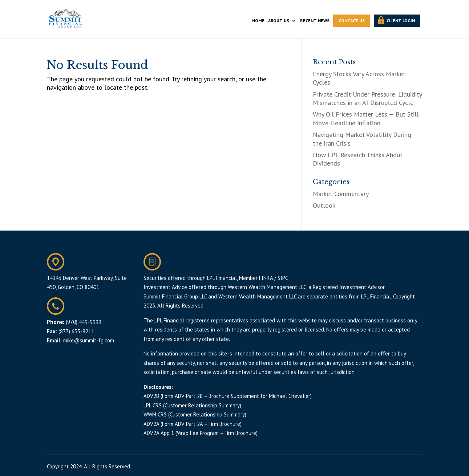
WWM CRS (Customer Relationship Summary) (195, 414)
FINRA (266, 278)
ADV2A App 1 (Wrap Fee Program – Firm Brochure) (201, 433)
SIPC (283, 278)
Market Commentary (341, 194)
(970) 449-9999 (84, 322)
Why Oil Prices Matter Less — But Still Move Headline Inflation (366, 118)
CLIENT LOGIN (401, 21)
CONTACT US (352, 21)
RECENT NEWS (315, 21)
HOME (258, 21)
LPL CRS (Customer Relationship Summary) (192, 405)
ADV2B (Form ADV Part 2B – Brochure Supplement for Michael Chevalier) (228, 396)
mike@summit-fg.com (89, 340)
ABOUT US (279, 21)
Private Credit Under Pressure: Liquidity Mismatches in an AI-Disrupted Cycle (367, 98)
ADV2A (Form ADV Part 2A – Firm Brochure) (193, 424)
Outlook (324, 205)
